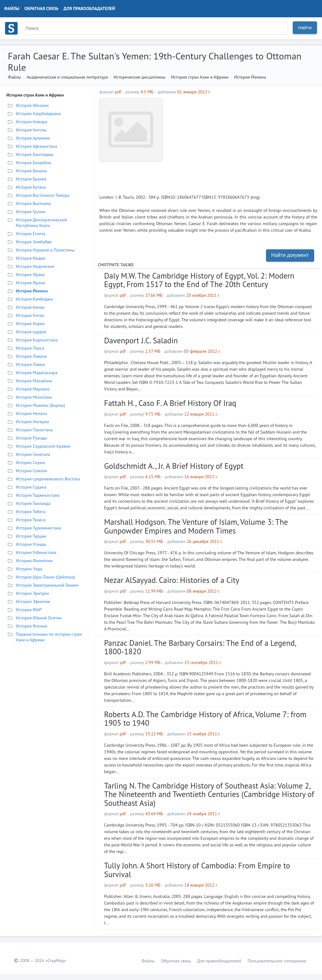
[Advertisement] (241, 142)
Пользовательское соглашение (277, 961)
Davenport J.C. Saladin (141, 341)
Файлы (12, 8)
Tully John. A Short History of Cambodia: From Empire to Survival (197, 870)
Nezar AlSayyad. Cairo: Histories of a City (172, 580)
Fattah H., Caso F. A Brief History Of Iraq (170, 403)
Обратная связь (42, 8)
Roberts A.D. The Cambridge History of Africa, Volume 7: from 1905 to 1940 (205, 719)
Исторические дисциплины (139, 77)
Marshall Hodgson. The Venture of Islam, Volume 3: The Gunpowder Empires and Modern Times (196, 526)
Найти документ (290, 255)
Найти (305, 28)
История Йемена (250, 77)
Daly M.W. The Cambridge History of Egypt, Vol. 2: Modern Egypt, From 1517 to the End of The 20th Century (199, 280)
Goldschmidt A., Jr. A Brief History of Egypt (174, 466)
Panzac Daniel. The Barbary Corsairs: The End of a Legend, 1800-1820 (200, 647)
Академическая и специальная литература (67, 77)
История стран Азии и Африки (200, 77)
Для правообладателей (89, 8)
